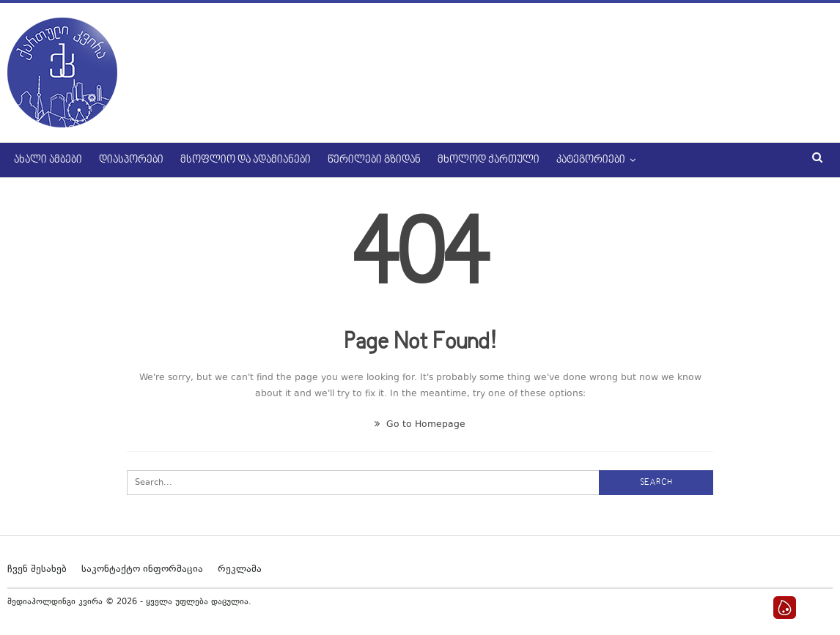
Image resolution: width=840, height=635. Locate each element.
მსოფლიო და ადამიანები (246, 160)
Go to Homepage (420, 425)
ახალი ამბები (48, 160)
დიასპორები (131, 160)
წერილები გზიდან (374, 160)
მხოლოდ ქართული (489, 160)
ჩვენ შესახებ (37, 570)
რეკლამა (240, 570)
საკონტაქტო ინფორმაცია (142, 570)
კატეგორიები (591, 160)
